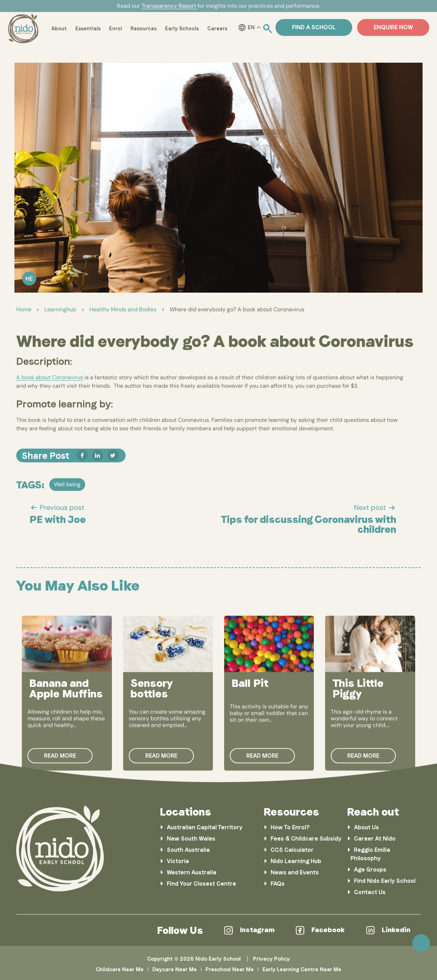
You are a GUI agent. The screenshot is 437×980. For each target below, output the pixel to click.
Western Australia (192, 872)
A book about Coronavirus (50, 377)
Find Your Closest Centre (201, 884)
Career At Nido (375, 839)
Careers (217, 29)
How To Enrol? (290, 827)
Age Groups (370, 870)
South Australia (188, 850)
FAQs (278, 884)
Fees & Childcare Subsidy (306, 839)
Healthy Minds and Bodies (123, 309)
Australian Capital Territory (205, 827)
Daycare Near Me (175, 969)
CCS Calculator (292, 850)
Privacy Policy (271, 959)
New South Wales (191, 839)
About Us (366, 827)
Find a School (314, 27)
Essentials (88, 29)
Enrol (116, 29)
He (29, 279)
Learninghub (60, 309)
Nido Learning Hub (296, 861)
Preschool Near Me (230, 969)
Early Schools (182, 29)
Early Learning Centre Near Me (302, 969)
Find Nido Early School (385, 881)
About (59, 29)
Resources (144, 29)
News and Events (295, 872)
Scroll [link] (421, 943)
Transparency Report (169, 6)
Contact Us (370, 892)
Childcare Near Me (120, 969)
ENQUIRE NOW (393, 27)
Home (24, 309)
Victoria (178, 861)
